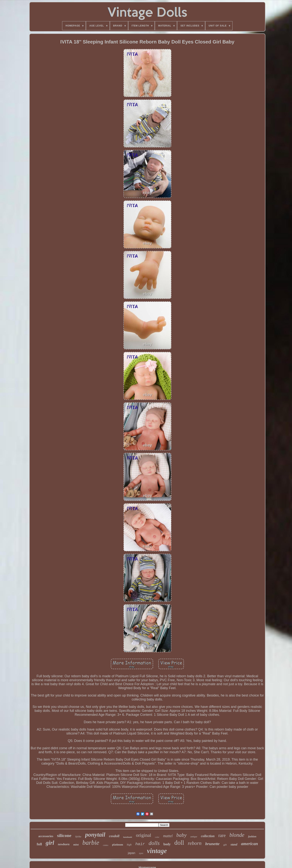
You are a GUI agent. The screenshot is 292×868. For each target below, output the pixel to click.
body (167, 844)
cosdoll (114, 836)
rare (222, 835)
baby (181, 835)
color (157, 837)
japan (131, 853)
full (39, 844)
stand (234, 844)
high (129, 845)
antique (194, 837)
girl (50, 843)
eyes (141, 853)
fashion (252, 837)
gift (225, 845)
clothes (106, 845)
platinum (118, 845)
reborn (195, 843)
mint (76, 845)
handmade (128, 837)
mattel (168, 836)
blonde (237, 835)
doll (179, 843)
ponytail (95, 835)
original (144, 835)
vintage (157, 851)
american (249, 844)
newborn (64, 844)
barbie (91, 843)
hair (140, 844)
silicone (64, 835)
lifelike (78, 837)
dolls (154, 843)
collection (208, 836)
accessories (46, 836)
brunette (213, 844)
